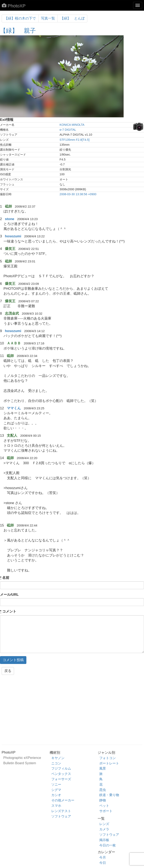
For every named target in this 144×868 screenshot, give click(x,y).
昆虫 (103, 790)
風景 (103, 768)
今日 (103, 863)
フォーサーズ (61, 779)
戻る (8, 671)
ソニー (56, 784)
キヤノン (58, 758)
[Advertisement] (72, 711)
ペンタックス (61, 774)
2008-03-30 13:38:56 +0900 (78, 194)
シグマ (56, 790)
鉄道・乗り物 (109, 795)
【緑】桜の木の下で (20, 18)
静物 (103, 800)
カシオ (56, 795)
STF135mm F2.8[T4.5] (74, 140)
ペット (104, 806)
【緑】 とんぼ (72, 18)
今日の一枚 (108, 845)
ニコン (56, 763)
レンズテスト (61, 811)
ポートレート (109, 763)
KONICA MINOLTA (72, 125)
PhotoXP (14, 6)
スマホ (56, 806)
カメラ (104, 829)
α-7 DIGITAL (68, 130)
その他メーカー (63, 800)
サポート (106, 811)
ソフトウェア (61, 816)
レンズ (104, 824)
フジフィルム (61, 768)
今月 (103, 857)
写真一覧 (48, 18)
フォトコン (108, 758)
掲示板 (104, 840)
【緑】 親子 (18, 31)
